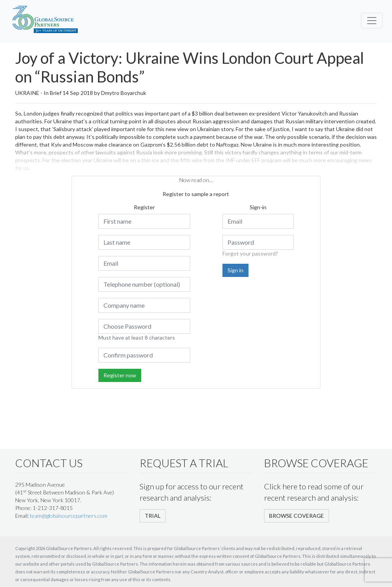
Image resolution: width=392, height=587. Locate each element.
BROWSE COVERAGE (297, 516)
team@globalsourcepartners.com (69, 516)
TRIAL (153, 516)
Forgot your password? (250, 253)
